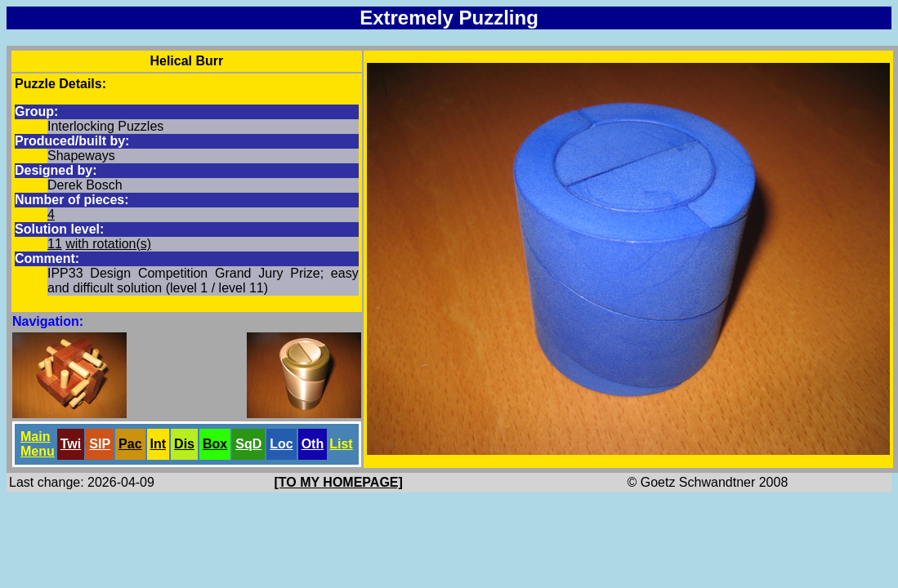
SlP (100, 444)
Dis (184, 444)
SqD (248, 444)
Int (159, 444)
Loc (281, 444)
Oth (313, 444)
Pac (130, 444)
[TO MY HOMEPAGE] (339, 482)
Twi (71, 444)
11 (55, 244)
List (341, 444)
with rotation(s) (108, 244)
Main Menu (38, 444)
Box (215, 444)
